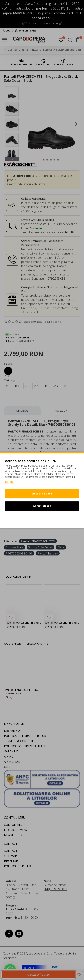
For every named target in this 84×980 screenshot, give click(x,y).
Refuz (42, 518)
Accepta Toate (42, 493)
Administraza (42, 506)
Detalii (9, 482)
